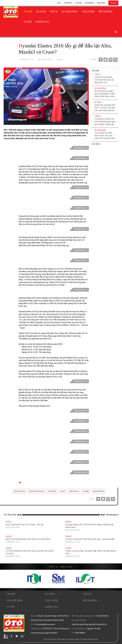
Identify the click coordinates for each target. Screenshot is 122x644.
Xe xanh (41, 12)
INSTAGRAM (89, 3)
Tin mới (28, 12)
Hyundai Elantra (98, 491)
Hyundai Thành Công (36, 491)
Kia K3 (63, 491)
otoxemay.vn (112, 515)
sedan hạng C (74, 491)
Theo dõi (113, 3)
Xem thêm (97, 144)
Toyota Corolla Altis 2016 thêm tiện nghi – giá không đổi (90, 539)
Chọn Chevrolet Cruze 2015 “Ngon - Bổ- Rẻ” (25, 525)
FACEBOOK (68, 3)
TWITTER (79, 3)
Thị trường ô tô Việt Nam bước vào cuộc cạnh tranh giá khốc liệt (105, 135)
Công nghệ (88, 12)
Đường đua (42, 22)
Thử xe (54, 12)
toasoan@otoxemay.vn (46, 624)
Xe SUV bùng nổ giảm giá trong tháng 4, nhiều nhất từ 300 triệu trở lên (105, 94)
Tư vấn (28, 22)
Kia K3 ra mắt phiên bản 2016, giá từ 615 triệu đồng (28, 539)
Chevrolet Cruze (19, 491)
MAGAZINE (101, 3)
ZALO (59, 3)
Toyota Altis (52, 491)
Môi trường (105, 12)
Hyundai (86, 491)
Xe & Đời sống (70, 12)
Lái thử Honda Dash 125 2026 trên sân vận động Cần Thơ (104, 80)
